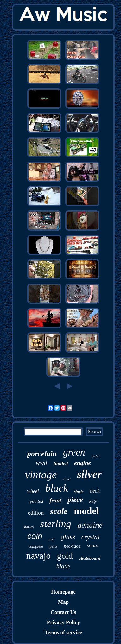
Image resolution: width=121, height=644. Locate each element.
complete (36, 546)
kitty (93, 501)
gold (65, 556)
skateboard (90, 558)
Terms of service (63, 632)
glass (68, 537)
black (57, 488)
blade (63, 566)
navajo (38, 556)
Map (63, 602)
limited (61, 464)
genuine (90, 525)
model (86, 511)
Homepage (63, 592)
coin (35, 536)
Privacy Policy (63, 622)
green (74, 452)
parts (53, 546)
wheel (33, 491)
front (55, 501)
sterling (56, 524)
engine (83, 463)
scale (59, 511)
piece (75, 500)
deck (95, 491)
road (52, 539)
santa (93, 546)
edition (36, 513)
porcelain (42, 454)
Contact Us (64, 612)
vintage (41, 475)
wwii (41, 463)
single (79, 492)
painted (36, 501)
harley (29, 527)
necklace (72, 546)
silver (89, 474)
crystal (90, 537)
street (67, 479)
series (96, 456)
